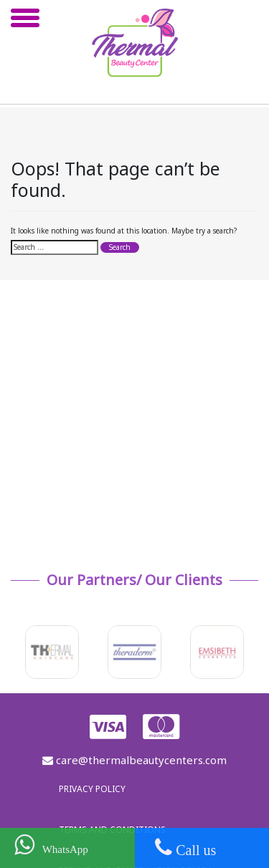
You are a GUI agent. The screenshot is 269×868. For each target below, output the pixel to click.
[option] (53, 652)
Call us (185, 847)
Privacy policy (92, 789)
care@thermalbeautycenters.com (134, 760)
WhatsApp (51, 845)
